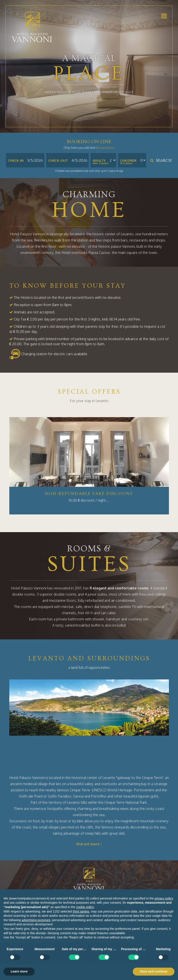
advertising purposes (36, 920)
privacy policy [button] (164, 898)
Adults (99, 161)
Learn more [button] (19, 971)
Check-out (58, 160)
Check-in (16, 160)
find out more (89, 844)
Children (128, 161)
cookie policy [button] (85, 907)
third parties (81, 911)
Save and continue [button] (154, 971)
